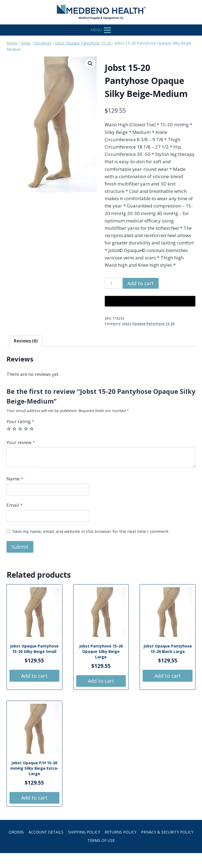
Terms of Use (101, 840)
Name (15, 479)
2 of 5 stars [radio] (15, 429)
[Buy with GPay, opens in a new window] (150, 301)
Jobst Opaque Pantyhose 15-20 (148, 323)
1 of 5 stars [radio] (9, 429)
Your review (21, 442)
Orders (16, 832)
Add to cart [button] (34, 676)
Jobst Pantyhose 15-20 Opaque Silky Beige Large (101, 651)
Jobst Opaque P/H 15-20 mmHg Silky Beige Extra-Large (34, 768)
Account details (46, 832)
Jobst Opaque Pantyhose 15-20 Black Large (168, 649)
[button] (90, 64)
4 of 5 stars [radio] (26, 429)
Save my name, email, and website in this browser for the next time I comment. (91, 531)
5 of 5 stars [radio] (32, 429)
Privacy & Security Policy (167, 832)
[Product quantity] (113, 283)
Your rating (20, 422)
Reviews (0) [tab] (26, 341)
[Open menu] (101, 30)
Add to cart (141, 283)
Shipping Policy (84, 832)
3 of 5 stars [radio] (20, 429)
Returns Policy (121, 832)
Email (15, 505)
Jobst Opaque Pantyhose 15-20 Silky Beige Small (34, 649)
